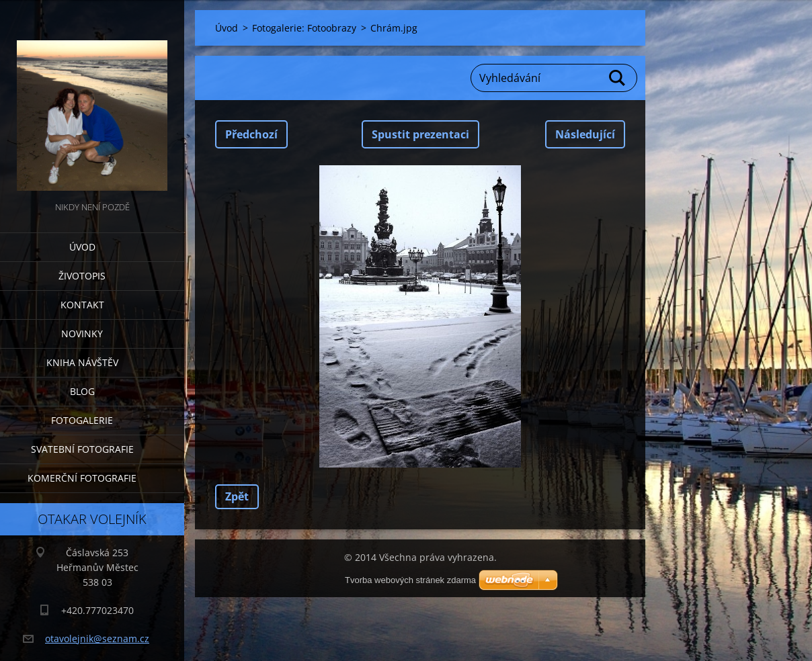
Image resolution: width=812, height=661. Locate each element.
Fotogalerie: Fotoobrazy (304, 28)
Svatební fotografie (82, 449)
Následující (585, 134)
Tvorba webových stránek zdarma (410, 580)
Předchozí (251, 134)
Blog (82, 391)
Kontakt (82, 305)
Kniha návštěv (82, 362)
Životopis (82, 276)
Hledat (618, 78)
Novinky (82, 334)
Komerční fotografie (82, 478)
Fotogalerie (82, 420)
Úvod (82, 247)
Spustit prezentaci (420, 134)
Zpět (237, 496)
